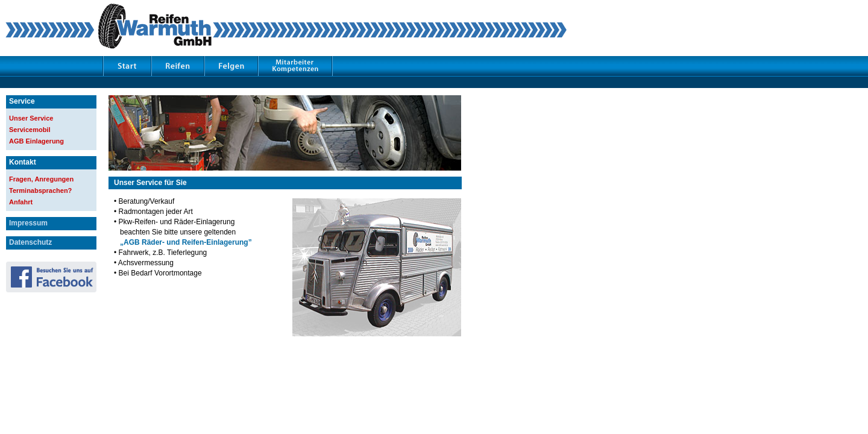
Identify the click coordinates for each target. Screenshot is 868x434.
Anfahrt (21, 202)
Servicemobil (30, 130)
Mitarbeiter (295, 65)
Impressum (28, 223)
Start (127, 65)
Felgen (231, 65)
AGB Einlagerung (36, 141)
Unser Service (31, 118)
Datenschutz (30, 242)
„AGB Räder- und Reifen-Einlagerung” (186, 242)
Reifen (178, 65)
